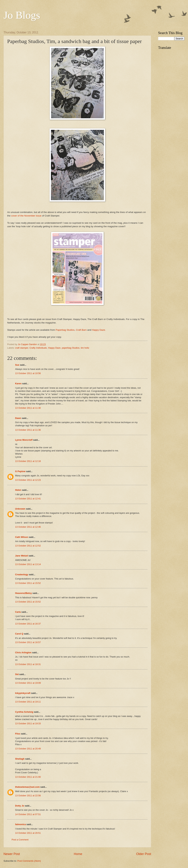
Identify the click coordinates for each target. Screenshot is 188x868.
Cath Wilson (22, 537)
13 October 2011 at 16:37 (28, 624)
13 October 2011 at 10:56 (28, 373)
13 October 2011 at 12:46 (28, 527)
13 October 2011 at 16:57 (28, 642)
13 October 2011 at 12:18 (28, 461)
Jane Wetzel (22, 556)
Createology (22, 574)
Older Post (144, 854)
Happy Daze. (99, 330)
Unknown (20, 509)
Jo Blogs (22, 15)
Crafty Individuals (38, 348)
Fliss (18, 734)
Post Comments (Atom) (29, 861)
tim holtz (85, 348)
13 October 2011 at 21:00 (28, 777)
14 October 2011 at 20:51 (28, 833)
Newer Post (12, 854)
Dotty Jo (20, 806)
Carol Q (19, 634)
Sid (17, 674)
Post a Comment (20, 840)
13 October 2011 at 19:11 (28, 702)
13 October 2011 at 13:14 (28, 564)
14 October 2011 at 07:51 (28, 814)
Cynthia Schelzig (24, 712)
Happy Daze (54, 348)
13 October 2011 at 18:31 (28, 664)
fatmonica (20, 824)
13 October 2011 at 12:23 (28, 480)
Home (78, 854)
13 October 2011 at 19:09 (28, 683)
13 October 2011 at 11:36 (28, 430)
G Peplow (20, 471)
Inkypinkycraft (23, 693)
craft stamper (22, 348)
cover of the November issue (26, 216)
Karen (18, 383)
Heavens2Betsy (23, 593)
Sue (17, 365)
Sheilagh (20, 759)
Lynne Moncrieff (24, 440)
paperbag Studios (71, 348)
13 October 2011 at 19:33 (28, 723)
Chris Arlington (23, 652)
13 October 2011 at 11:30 (28, 408)
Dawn (18, 418)
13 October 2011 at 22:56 (28, 796)
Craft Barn (81, 330)
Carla (18, 612)
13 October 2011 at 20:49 (28, 749)
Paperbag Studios (65, 330)
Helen (18, 490)
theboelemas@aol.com (27, 787)
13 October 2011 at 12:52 (28, 546)
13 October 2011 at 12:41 (28, 499)
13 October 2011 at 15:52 (28, 583)
